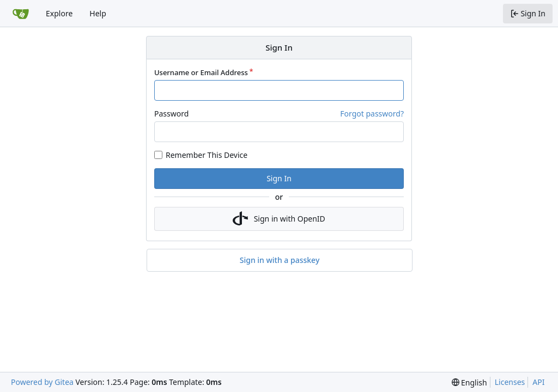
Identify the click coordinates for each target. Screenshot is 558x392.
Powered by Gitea (42, 382)
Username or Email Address (201, 72)
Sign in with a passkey (280, 260)
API (538, 382)
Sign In (279, 178)
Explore (59, 13)
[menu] (469, 382)
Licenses (510, 382)
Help (98, 13)
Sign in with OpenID (279, 219)
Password (171, 114)
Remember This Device (207, 155)
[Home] (21, 14)
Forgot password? (372, 114)
